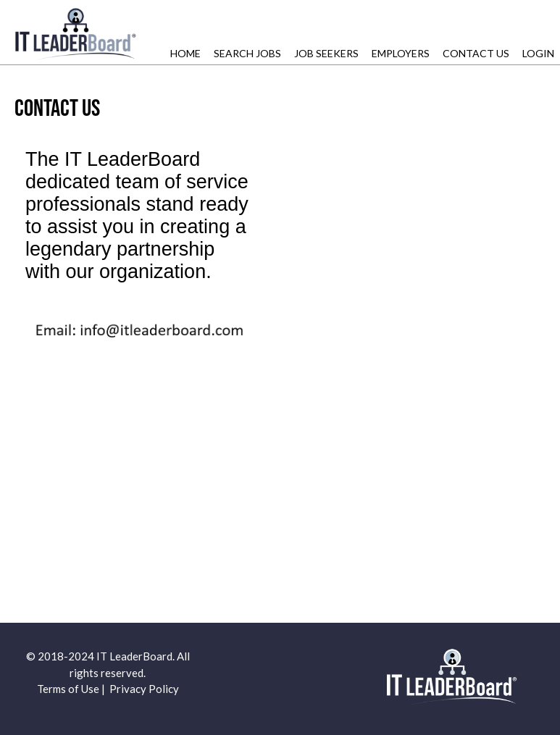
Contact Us (476, 53)
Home (185, 53)
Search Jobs (247, 53)
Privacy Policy (144, 689)
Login (538, 53)
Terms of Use (68, 689)
